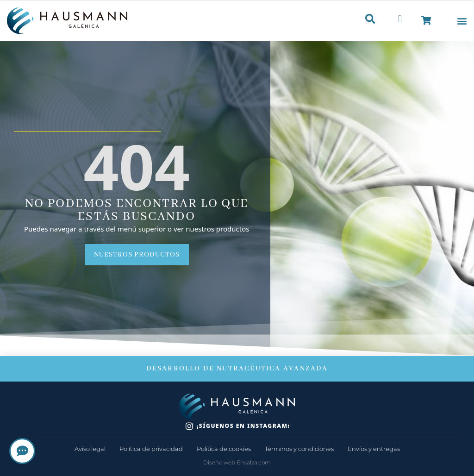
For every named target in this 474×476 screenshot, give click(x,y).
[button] (462, 21)
